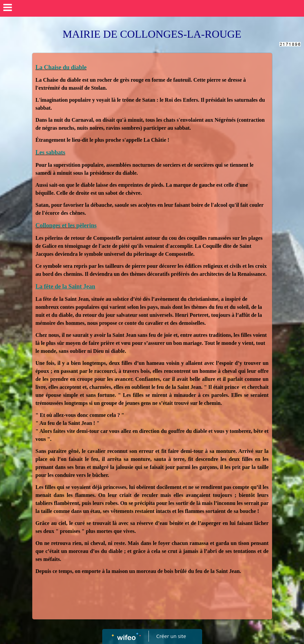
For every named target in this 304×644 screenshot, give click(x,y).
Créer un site (171, 636)
